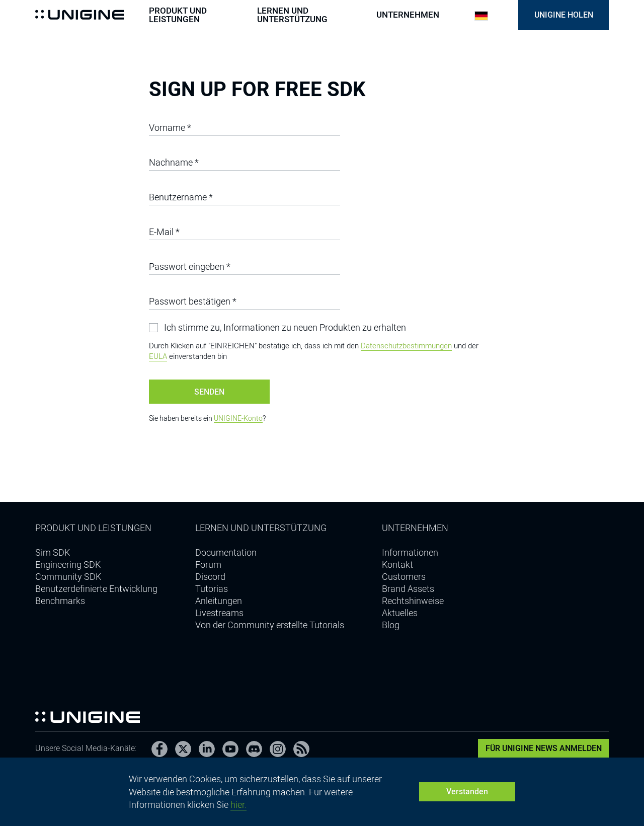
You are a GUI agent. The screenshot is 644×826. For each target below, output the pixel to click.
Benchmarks (60, 601)
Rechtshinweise (413, 601)
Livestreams (219, 613)
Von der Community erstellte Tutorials (270, 625)
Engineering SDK (68, 565)
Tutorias (212, 589)
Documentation (226, 552)
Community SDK (68, 577)
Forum (208, 565)
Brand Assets (408, 589)
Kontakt (397, 565)
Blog (391, 625)
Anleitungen (219, 601)
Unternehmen (408, 15)
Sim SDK (53, 552)
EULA (158, 356)
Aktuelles (400, 613)
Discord (210, 577)
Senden (209, 392)
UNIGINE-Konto (238, 418)
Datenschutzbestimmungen (406, 346)
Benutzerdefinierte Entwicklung (96, 589)
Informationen (410, 552)
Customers (404, 577)
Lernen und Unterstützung (292, 15)
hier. (238, 805)
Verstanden (467, 792)
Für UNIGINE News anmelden (544, 748)
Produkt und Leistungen (178, 15)
